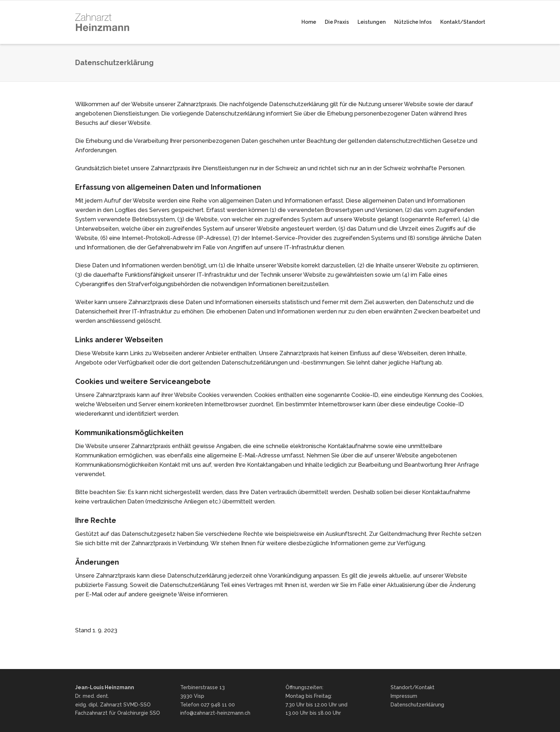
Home (309, 22)
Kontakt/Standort (463, 22)
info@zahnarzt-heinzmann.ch (215, 713)
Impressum (404, 696)
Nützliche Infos (413, 22)
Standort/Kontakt (413, 687)
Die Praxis (337, 22)
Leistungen (372, 22)
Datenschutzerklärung (417, 705)
